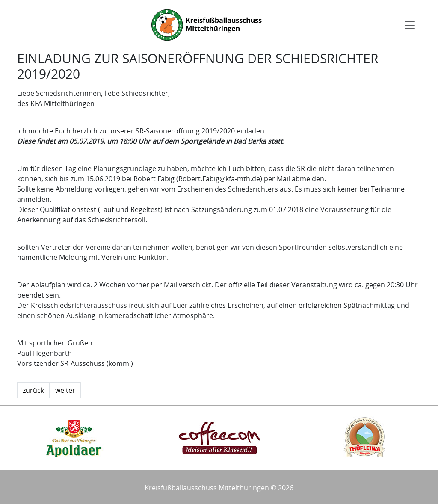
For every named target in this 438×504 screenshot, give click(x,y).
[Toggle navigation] (410, 25)
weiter (65, 390)
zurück (33, 390)
